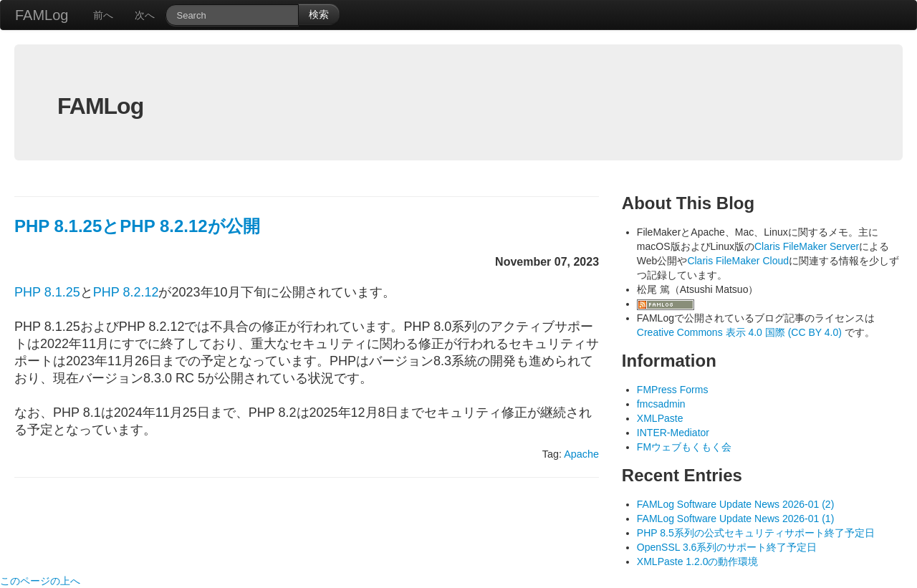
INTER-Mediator (673, 433)
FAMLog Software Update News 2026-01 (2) (735, 504)
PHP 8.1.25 (47, 292)
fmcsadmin (661, 404)
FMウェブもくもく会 (684, 447)
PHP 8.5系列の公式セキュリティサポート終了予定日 (756, 533)
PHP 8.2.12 (126, 292)
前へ (103, 15)
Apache (581, 454)
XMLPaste (660, 418)
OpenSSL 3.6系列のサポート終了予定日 (727, 547)
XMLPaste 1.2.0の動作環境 (698, 562)
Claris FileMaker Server (807, 246)
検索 (319, 14)
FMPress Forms (673, 390)
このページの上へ (40, 581)
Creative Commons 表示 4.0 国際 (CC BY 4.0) (741, 332)
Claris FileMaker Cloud (738, 261)
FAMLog (42, 15)
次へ (145, 15)
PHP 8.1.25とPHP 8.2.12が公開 (137, 226)
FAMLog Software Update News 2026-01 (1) (735, 519)
